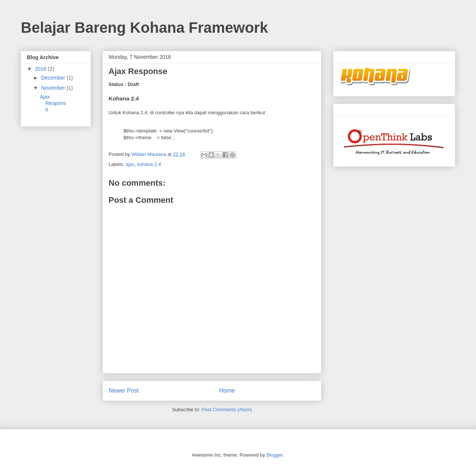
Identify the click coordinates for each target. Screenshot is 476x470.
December (54, 78)
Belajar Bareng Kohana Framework (144, 28)
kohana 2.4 (149, 164)
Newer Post (124, 391)
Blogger (274, 455)
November (54, 88)
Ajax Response (53, 103)
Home (227, 391)
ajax (130, 164)
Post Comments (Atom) (227, 410)
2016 (41, 69)
